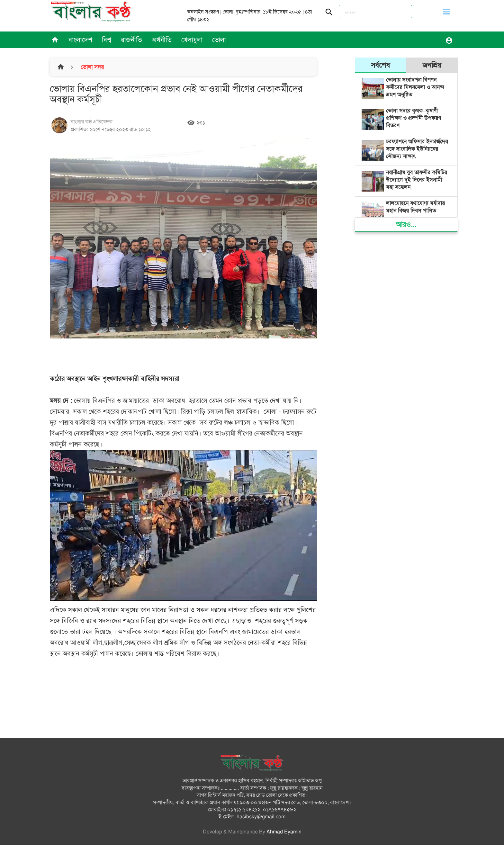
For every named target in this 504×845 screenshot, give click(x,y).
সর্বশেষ (380, 65)
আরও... (406, 225)
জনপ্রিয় (432, 65)
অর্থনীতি (162, 40)
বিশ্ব (107, 40)
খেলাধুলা (192, 40)
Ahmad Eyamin (284, 832)
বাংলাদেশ (80, 40)
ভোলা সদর (91, 67)
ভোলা (219, 40)
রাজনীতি (131, 40)
